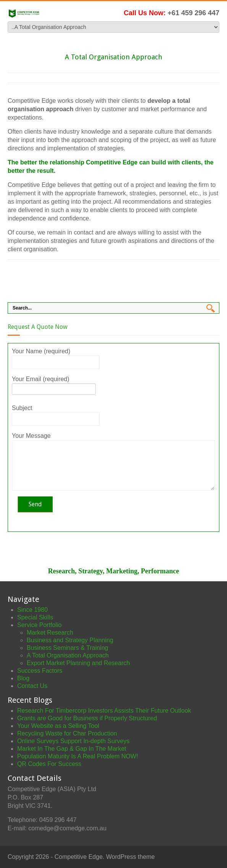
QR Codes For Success (49, 764)
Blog (23, 678)
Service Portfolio (39, 625)
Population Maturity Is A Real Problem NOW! (78, 756)
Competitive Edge (79, 857)
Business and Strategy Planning (70, 640)
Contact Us (32, 686)
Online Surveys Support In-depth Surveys (73, 741)
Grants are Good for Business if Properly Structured (87, 718)
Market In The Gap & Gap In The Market (72, 749)
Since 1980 (32, 610)
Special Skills (35, 617)
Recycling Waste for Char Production (67, 733)
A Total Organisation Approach (68, 655)
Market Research (50, 633)
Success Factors (40, 671)
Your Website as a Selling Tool (58, 726)
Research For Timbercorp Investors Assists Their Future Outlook (104, 711)
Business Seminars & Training (67, 648)
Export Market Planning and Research (78, 663)
